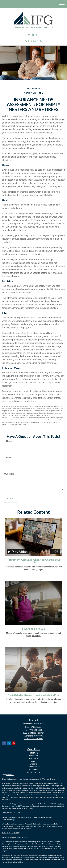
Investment (33, 756)
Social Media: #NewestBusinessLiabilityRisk (33, 695)
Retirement (33, 753)
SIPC (9, 857)
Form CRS (10, 775)
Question (9, 474)
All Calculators (33, 772)
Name (9, 441)
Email (9, 457)
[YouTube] (33, 35)
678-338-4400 (33, 41)
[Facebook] (37, 35)
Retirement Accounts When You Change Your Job (33, 561)
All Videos (33, 769)
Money (33, 761)
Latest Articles (33, 767)
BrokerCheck (50, 779)
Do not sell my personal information (21, 808)
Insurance (33, 758)
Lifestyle (33, 764)
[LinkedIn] (29, 35)
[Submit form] (11, 499)
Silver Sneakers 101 (33, 629)
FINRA (4, 857)
